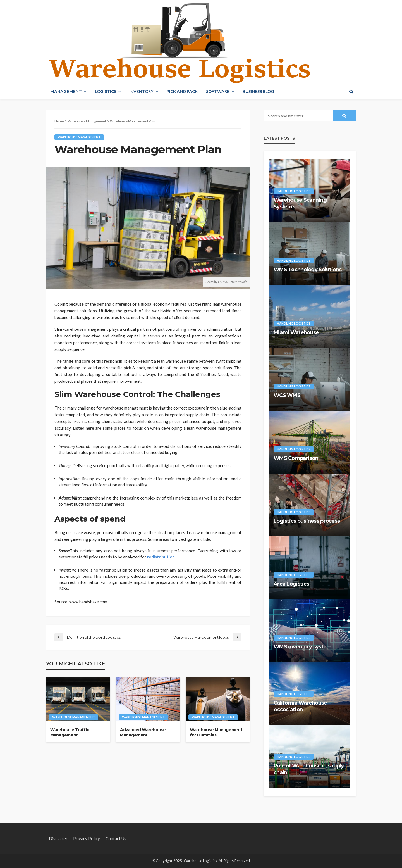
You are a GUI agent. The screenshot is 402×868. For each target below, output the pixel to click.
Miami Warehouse (296, 332)
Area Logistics (291, 584)
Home (59, 121)
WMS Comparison (296, 458)
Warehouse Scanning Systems (300, 203)
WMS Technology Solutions (308, 270)
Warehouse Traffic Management (70, 733)
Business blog (258, 91)
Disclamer (58, 838)
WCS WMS (287, 395)
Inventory (141, 91)
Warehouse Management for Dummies (216, 733)
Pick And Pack (182, 91)
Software (218, 91)
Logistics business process (307, 521)
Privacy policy (87, 838)
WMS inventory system (303, 647)
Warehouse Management (79, 137)
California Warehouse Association (300, 706)
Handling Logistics (294, 191)
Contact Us (116, 838)
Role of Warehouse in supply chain (309, 769)
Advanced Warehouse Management (143, 733)
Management (66, 91)
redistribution (161, 557)
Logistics (106, 91)
